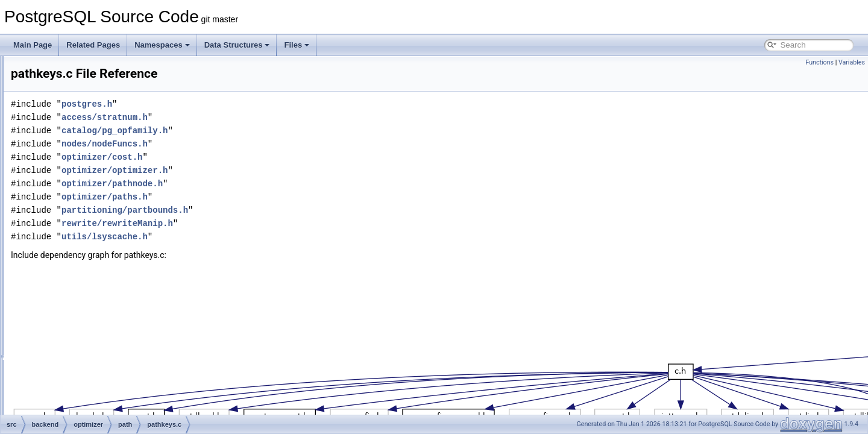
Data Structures (237, 45)
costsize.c (94, 175)
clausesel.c (96, 162)
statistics (73, 414)
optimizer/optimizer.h (265, 170)
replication (76, 374)
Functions (819, 62)
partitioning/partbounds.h (275, 210)
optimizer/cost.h (253, 157)
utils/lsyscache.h (255, 237)
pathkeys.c (96, 241)
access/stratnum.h (255, 117)
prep (76, 281)
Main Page (33, 45)
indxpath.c (95, 201)
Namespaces (162, 45)
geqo (77, 122)
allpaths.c (94, 148)
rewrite (70, 387)
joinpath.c (94, 215)
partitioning (77, 321)
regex (68, 360)
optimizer (74, 108)
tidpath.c (92, 254)
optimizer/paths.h (255, 197)
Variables (852, 62)
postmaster (77, 347)
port (65, 334)
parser (69, 307)
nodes (69, 95)
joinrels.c (93, 228)
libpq (67, 69)
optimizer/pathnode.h (263, 184)
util (73, 294)
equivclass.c (98, 188)
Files (297, 45)
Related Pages (93, 45)
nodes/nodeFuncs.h (255, 144)
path (76, 135)
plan (76, 268)
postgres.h (237, 104)
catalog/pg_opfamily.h (265, 131)
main (67, 82)
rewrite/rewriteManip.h (268, 223)
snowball (73, 400)
